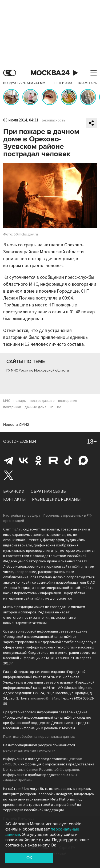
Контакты (15, 499)
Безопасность (54, 120)
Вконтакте (23, 460)
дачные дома (35, 407)
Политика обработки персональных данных (39, 737)
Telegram (9, 460)
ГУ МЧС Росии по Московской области (38, 370)
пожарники (12, 407)
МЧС (7, 401)
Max (83, 460)
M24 (33, 441)
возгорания (68, 401)
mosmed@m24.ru (45, 698)
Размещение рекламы (56, 499)
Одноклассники (38, 460)
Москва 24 (50, 73)
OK (29, 858)
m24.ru (17, 529)
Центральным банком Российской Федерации (41, 770)
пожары (20, 401)
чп (52, 407)
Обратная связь (48, 491)
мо (59, 407)
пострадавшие (42, 401)
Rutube (53, 460)
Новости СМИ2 (16, 425)
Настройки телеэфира (22, 516)
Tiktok (68, 460)
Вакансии (14, 491)
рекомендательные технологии (29, 751)
